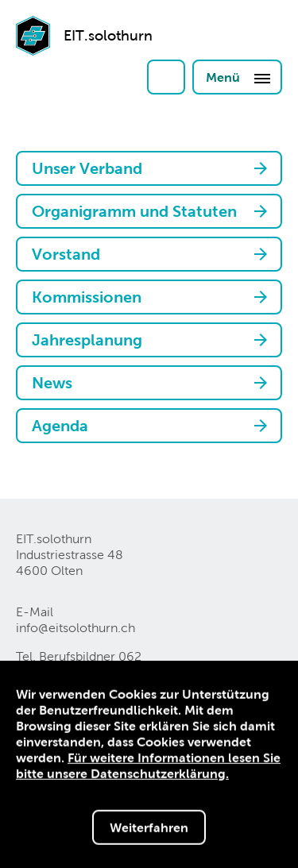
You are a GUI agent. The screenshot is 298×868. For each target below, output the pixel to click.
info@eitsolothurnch (75, 628)
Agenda (60, 426)
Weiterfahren (149, 829)
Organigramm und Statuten (134, 211)
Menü (239, 78)
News (52, 383)
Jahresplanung (87, 340)
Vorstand (66, 254)
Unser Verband (87, 168)
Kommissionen (87, 297)
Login (166, 77)
